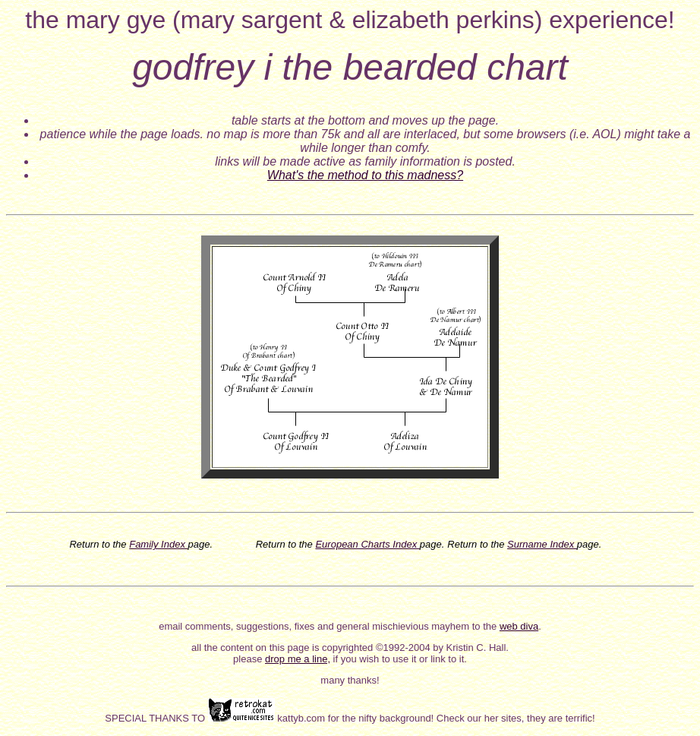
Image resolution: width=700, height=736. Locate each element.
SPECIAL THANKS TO (156, 718)
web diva (519, 626)
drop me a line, (298, 659)
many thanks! (350, 680)
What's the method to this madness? (365, 175)
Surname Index (542, 544)
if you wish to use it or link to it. (399, 659)
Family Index (158, 544)
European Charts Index (367, 544)
